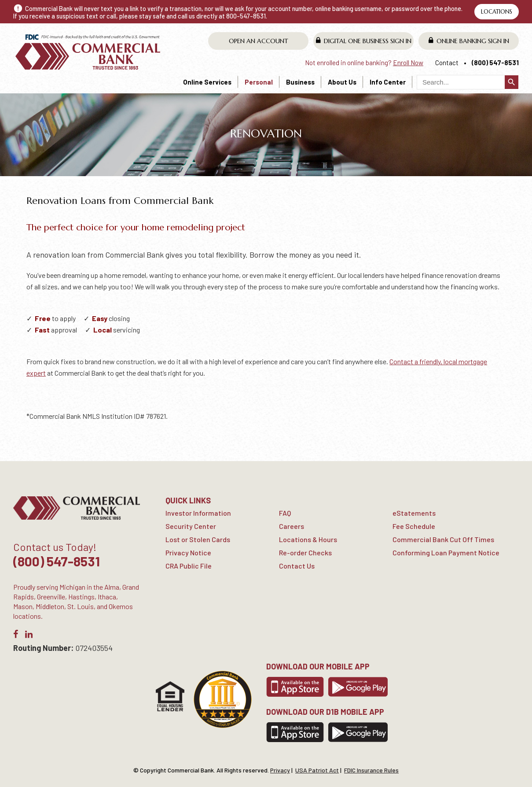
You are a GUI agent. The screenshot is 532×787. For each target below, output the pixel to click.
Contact (447, 63)
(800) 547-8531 (495, 63)
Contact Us (297, 566)
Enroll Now (408, 63)
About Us (342, 82)
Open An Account (259, 41)
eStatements (414, 513)
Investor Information (198, 513)
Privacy (280, 770)
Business (300, 82)
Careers (292, 526)
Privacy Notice (188, 552)
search (512, 82)
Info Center (388, 82)
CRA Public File (189, 566)
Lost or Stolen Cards (198, 539)
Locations (497, 12)
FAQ (285, 513)
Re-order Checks (305, 552)
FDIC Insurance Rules (371, 770)
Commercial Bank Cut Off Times (443, 539)
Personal (259, 82)
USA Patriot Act (317, 770)
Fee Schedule (414, 526)
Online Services (207, 82)
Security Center (191, 526)
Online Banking (469, 41)
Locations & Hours (308, 539)
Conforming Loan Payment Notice (446, 552)
